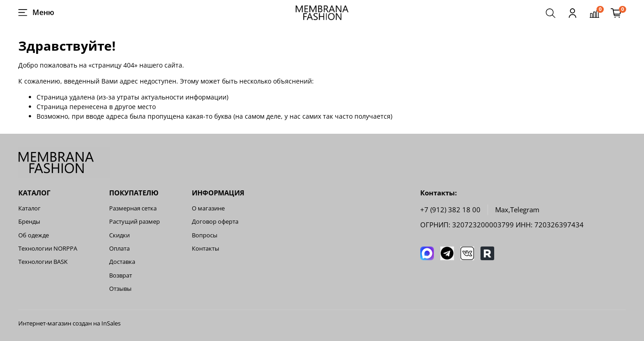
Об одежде (34, 235)
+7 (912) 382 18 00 (450, 210)
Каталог (29, 208)
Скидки (119, 235)
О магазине (208, 208)
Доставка (122, 262)
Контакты (206, 249)
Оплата (119, 249)
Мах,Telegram (517, 210)
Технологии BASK (43, 262)
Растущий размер (135, 222)
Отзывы (120, 289)
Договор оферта (215, 222)
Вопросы (205, 235)
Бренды (29, 222)
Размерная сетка (133, 208)
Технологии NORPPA (48, 249)
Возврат (121, 275)
